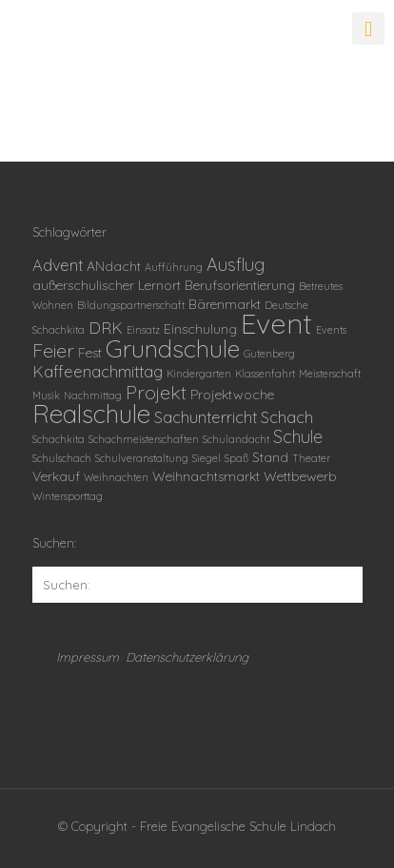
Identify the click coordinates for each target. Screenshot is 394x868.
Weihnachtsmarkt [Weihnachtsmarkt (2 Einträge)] (206, 476)
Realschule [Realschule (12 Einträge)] (91, 414)
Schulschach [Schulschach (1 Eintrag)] (62, 458)
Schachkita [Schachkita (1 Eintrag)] (59, 439)
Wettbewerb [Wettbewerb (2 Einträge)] (300, 476)
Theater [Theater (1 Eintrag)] (311, 458)
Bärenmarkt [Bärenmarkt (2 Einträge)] (225, 304)
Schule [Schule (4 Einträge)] (298, 437)
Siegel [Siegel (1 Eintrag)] (207, 458)
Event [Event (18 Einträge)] (276, 323)
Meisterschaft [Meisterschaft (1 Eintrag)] (330, 374)
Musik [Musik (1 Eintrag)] (46, 395)
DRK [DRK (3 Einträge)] (106, 328)
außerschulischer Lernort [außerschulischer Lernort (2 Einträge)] (107, 285)
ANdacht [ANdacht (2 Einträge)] (114, 266)
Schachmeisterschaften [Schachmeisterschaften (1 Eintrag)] (144, 439)
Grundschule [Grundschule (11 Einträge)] (173, 348)
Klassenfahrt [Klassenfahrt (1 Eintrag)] (265, 374)
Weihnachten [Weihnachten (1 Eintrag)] (116, 477)
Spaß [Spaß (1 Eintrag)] (236, 458)
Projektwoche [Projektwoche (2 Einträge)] (232, 395)
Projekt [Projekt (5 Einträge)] (156, 392)
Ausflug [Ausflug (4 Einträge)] (236, 265)
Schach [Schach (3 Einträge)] (287, 417)
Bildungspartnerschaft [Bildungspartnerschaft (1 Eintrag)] (131, 305)
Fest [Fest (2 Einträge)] (90, 353)
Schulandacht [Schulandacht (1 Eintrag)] (236, 439)
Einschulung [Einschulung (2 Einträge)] (200, 329)
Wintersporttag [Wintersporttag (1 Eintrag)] (68, 496)
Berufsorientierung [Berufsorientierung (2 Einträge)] (240, 285)
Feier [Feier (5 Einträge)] (53, 350)
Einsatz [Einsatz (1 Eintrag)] (143, 330)
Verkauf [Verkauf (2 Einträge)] (56, 476)
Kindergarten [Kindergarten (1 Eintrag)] (199, 374)
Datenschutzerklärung (187, 657)
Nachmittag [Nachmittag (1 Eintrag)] (93, 395)
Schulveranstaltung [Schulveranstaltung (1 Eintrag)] (142, 458)
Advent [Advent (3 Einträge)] (58, 265)
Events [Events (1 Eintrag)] (331, 330)
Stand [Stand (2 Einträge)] (270, 457)
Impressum (88, 657)
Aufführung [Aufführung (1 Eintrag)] (174, 267)
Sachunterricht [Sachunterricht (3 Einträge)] (206, 417)
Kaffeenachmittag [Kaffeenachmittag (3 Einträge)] (98, 372)
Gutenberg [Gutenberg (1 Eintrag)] (269, 354)
